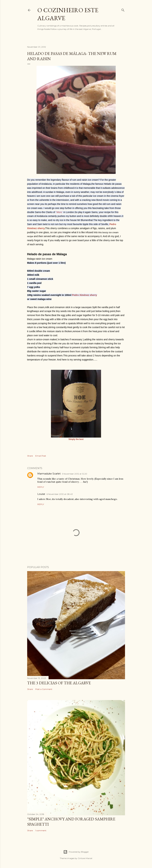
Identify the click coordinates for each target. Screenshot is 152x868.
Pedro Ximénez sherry (84, 295)
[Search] (123, 9)
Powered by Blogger (76, 852)
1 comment (41, 830)
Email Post (41, 456)
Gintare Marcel (85, 858)
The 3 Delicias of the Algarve (59, 683)
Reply (41, 487)
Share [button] (30, 456)
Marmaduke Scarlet (49, 474)
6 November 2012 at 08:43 (60, 494)
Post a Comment (44, 689)
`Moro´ (59, 212)
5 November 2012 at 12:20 (75, 474)
